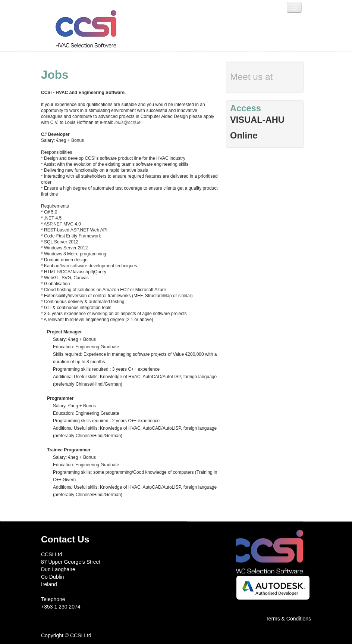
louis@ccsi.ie (128, 122)
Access (246, 108)
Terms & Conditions (288, 619)
